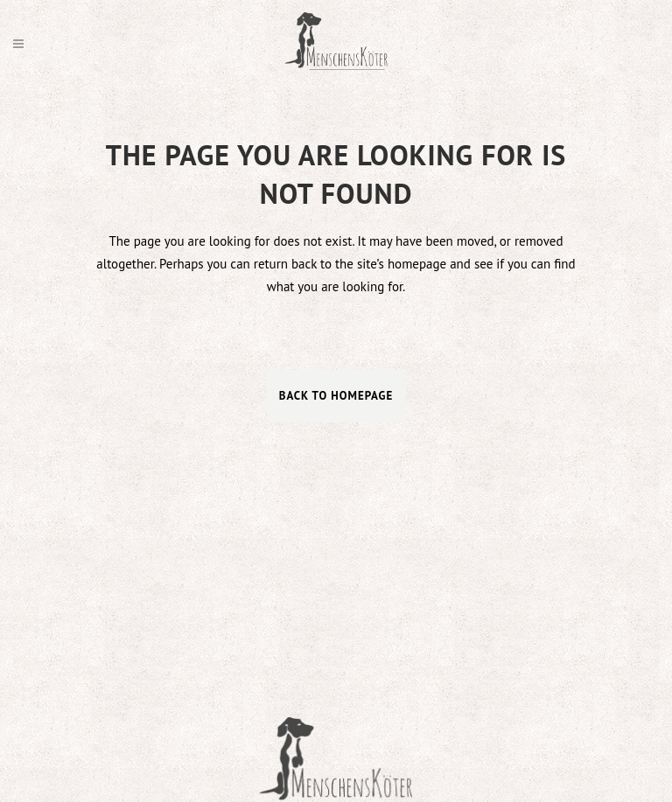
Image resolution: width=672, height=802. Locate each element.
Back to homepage (336, 396)
